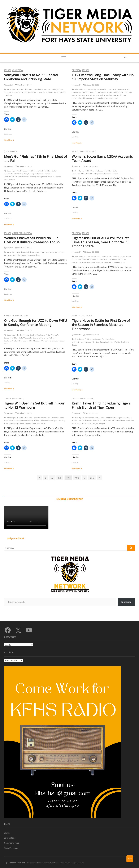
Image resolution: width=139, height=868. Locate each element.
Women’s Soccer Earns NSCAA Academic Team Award (102, 158)
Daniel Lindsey (82, 92)
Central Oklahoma (25, 89)
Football (76, 70)
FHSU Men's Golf (36, 171)
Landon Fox (42, 174)
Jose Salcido (90, 95)
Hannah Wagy (28, 421)
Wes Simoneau (112, 98)
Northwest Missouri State (90, 262)
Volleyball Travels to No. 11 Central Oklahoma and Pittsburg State (31, 77)
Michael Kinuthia (104, 421)
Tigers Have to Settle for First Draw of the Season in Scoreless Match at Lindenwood (101, 325)
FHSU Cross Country (103, 418)
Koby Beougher (30, 174)
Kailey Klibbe (28, 92)
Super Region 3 (119, 262)
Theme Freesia (43, 863)
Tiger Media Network (15, 863)
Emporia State (107, 92)
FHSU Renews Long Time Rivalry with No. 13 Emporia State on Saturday (103, 77)
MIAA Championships (88, 421)
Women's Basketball (22, 233)
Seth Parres (87, 423)
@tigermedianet (16, 538)
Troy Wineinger (99, 423)
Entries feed (10, 838)
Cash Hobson (23, 171)
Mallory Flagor (39, 92)
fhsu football (118, 92)
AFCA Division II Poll (107, 256)
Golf (7, 151)
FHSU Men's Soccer (93, 339)
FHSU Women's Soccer (94, 171)
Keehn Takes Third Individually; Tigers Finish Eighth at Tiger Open (101, 405)
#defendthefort (81, 89)
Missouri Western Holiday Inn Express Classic (33, 177)
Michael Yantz (114, 342)
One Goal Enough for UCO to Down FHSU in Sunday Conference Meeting (36, 323)
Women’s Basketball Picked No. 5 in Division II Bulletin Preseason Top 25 (32, 240)
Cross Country (79, 398)
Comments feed (12, 843)
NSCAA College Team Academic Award (102, 174)
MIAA (115, 95)
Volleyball (17, 70)
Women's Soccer (88, 151)
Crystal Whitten (39, 89)
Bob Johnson (119, 89)
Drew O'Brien (95, 92)
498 (77, 477)
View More (12, 140)
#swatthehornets (105, 89)
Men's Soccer (78, 315)
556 (92, 477)
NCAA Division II (34, 255)
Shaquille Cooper (85, 98)
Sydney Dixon (31, 423)
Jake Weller (18, 174)
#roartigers (12, 89)
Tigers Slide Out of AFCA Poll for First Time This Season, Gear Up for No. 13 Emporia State (101, 242)
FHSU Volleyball (53, 89)
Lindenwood (86, 342)
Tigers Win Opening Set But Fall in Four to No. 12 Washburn (34, 405)
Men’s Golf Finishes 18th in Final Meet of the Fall (36, 158)
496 (60, 477)
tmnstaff (9, 85)
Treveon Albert (99, 98)
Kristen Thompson (19, 341)
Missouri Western (113, 259)
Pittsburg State (52, 92)
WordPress (55, 863)
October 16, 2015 (23, 85)
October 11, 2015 (23, 330)
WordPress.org (11, 848)
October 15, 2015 (91, 85)
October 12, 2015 (91, 252)
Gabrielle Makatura (40, 338)
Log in (7, 833)
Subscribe (126, 602)
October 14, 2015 (23, 166)
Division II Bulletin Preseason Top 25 (32, 252)
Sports (7, 70)
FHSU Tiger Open (120, 418)
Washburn (41, 423)
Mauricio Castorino (100, 342)
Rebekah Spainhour (17, 423)
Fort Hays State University (89, 259)
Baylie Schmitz (23, 335)
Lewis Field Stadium (104, 95)
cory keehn (89, 418)
